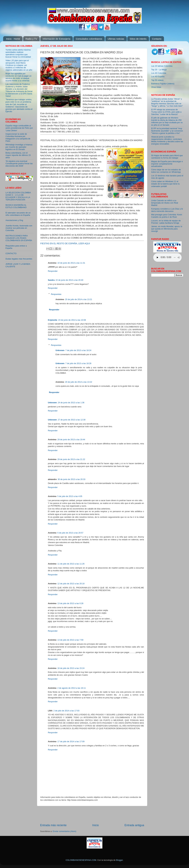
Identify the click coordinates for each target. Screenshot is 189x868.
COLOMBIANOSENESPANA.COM (81, 860)
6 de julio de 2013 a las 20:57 (70, 533)
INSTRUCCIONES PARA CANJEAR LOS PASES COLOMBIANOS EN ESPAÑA (19, 238)
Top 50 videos (157, 80)
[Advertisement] (92, 815)
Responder (53, 271)
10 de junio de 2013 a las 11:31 (71, 263)
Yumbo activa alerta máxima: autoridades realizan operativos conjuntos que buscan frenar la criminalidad (18, 53)
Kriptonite (53, 320)
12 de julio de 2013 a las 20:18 (71, 584)
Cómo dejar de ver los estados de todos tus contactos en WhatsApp (166, 171)
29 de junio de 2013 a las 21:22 (71, 459)
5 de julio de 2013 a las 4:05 (70, 496)
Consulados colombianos (89, 39)
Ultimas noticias (116, 39)
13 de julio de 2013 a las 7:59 (70, 640)
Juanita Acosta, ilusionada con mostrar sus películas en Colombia (19, 228)
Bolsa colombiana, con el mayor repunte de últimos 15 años (18, 155)
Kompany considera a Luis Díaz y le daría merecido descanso (167, 210)
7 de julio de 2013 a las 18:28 (78, 363)
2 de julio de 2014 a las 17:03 (66, 711)
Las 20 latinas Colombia (162, 66)
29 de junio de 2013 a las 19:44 (71, 440)
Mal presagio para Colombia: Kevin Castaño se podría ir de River (167, 216)
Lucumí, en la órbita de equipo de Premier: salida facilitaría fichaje (166, 222)
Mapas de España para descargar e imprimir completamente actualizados (167, 164)
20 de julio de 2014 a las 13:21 (79, 299)
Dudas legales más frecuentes (19, 259)
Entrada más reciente (53, 825)
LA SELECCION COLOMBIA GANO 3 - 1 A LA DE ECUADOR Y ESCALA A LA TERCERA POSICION (18, 196)
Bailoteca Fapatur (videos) (163, 84)
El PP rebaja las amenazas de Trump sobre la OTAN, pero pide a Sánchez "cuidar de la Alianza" (166, 112)
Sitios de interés (138, 39)
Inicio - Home (13, 39)
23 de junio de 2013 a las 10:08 (72, 320)
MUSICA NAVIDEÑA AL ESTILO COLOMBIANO (16, 206)
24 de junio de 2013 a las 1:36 (71, 403)
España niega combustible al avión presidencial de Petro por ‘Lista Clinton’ (19, 128)
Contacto (157, 39)
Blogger (119, 860)
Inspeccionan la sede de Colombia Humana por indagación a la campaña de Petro (18, 138)
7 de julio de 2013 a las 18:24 (78, 350)
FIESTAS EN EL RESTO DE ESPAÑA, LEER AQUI (65, 243)
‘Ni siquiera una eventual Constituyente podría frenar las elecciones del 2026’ (19, 164)
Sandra (51, 280)
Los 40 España (158, 77)
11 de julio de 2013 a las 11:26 (71, 564)
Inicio (96, 825)
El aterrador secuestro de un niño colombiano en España (18, 214)
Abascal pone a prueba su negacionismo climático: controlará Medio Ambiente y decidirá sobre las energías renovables (167, 140)
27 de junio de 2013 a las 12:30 (72, 420)
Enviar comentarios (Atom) (64, 831)
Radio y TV (31, 39)
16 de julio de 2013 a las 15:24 (71, 668)
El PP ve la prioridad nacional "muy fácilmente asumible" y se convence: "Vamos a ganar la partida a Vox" (167, 131)
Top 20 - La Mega (159, 70)
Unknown (60, 350)
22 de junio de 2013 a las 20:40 (69, 280)
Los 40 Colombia (159, 73)
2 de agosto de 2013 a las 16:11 (72, 688)
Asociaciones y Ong (14, 220)
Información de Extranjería (57, 39)
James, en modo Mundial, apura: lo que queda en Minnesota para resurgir (167, 229)
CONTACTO (11, 254)
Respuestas (56, 294)
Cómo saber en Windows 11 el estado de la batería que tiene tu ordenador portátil (165, 184)
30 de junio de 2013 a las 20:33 (72, 479)
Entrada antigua (134, 825)
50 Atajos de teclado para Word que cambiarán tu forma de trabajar (167, 157)
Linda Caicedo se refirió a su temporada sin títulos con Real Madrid (165, 203)
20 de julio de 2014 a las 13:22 (79, 382)
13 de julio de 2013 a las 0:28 (70, 603)
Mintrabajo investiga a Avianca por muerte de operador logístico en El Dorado (19, 147)
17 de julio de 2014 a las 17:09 (71, 742)
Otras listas (156, 87)
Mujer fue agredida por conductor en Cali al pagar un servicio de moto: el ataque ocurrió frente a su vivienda (19, 77)
